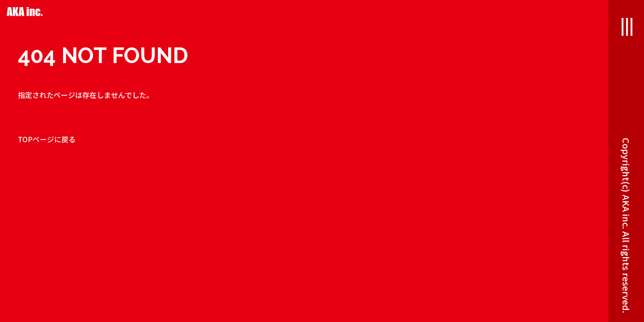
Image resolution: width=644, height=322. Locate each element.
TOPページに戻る (47, 139)
